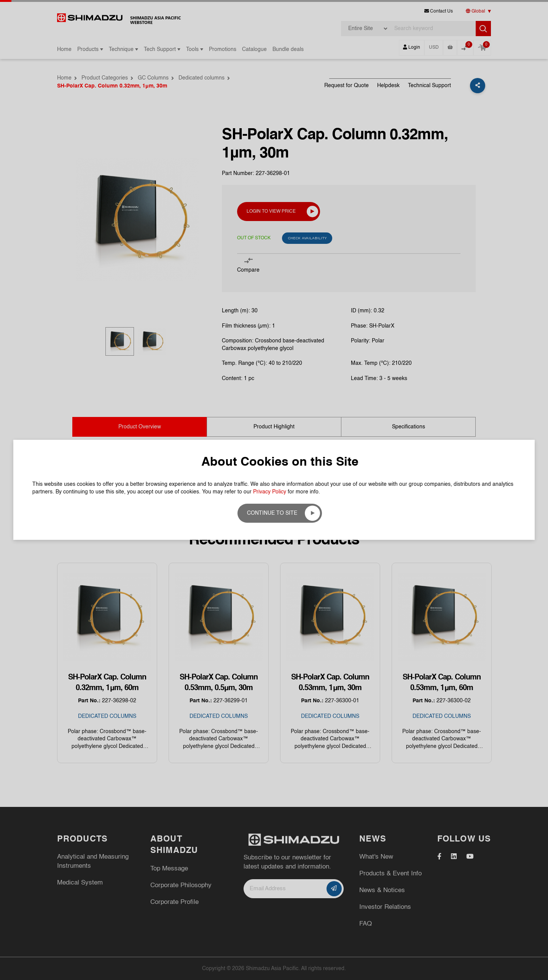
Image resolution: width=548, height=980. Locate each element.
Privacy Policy (270, 492)
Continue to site (272, 513)
